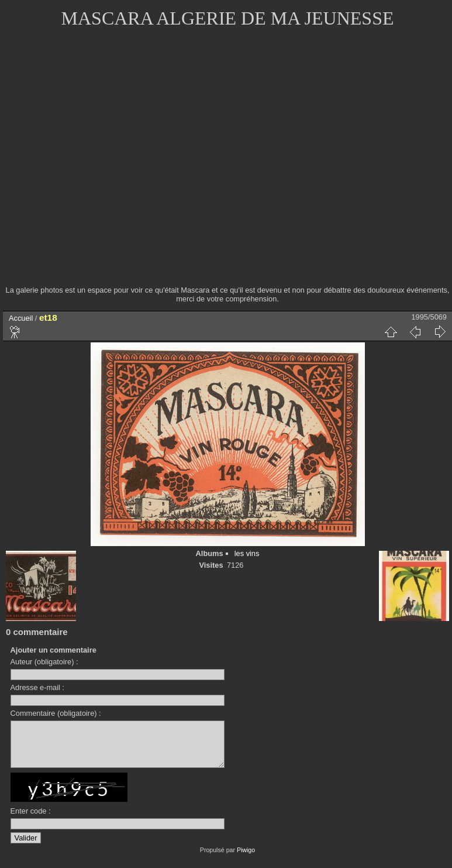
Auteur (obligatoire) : (44, 662)
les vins (247, 553)
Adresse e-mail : (37, 687)
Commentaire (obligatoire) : (56, 713)
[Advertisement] (112, 164)
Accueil (21, 318)
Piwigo (246, 859)
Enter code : (31, 820)
